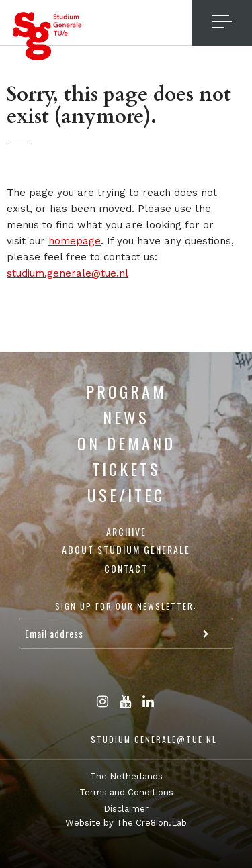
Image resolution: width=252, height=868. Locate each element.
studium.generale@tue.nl (68, 273)
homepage (75, 241)
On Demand (126, 443)
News (126, 417)
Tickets (126, 469)
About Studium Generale (126, 549)
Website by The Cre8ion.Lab (126, 823)
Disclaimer (126, 809)
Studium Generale (48, 36)
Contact (126, 568)
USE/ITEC (126, 495)
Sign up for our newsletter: (126, 606)
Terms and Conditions (126, 792)
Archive (126, 531)
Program (126, 391)
